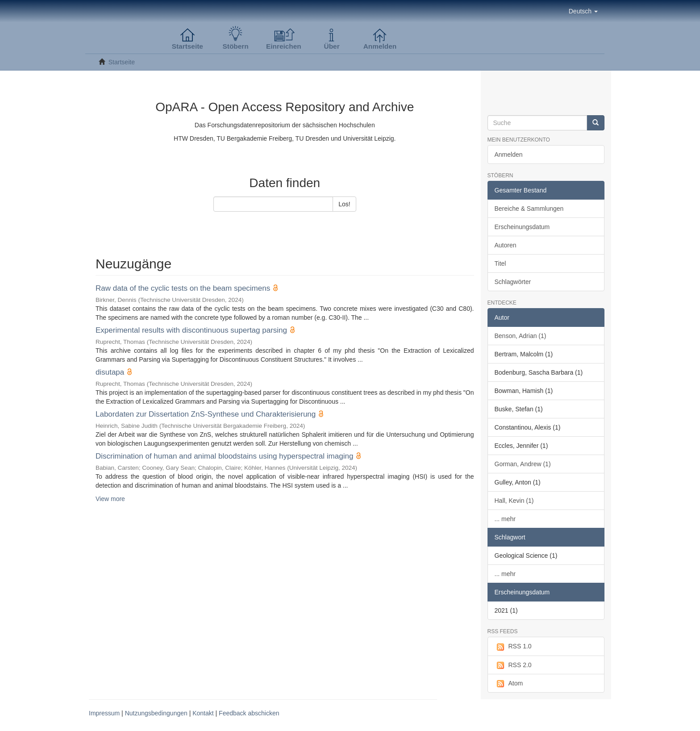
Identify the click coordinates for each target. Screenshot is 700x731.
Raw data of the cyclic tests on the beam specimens (183, 288)
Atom (509, 684)
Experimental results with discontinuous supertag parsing (191, 330)
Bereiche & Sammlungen (529, 209)
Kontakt (203, 713)
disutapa (110, 372)
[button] (583, 11)
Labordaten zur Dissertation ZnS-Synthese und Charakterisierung (206, 414)
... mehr (505, 519)
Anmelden (509, 155)
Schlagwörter (513, 282)
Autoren (506, 245)
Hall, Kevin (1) (514, 501)
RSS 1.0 (513, 647)
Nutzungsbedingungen (156, 713)
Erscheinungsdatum (522, 227)
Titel (500, 263)
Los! (344, 204)
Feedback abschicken (249, 713)
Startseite (122, 62)
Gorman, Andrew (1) (523, 464)
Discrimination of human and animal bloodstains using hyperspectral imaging (224, 456)
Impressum (104, 713)
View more (110, 499)
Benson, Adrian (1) (521, 336)
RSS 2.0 (513, 665)
